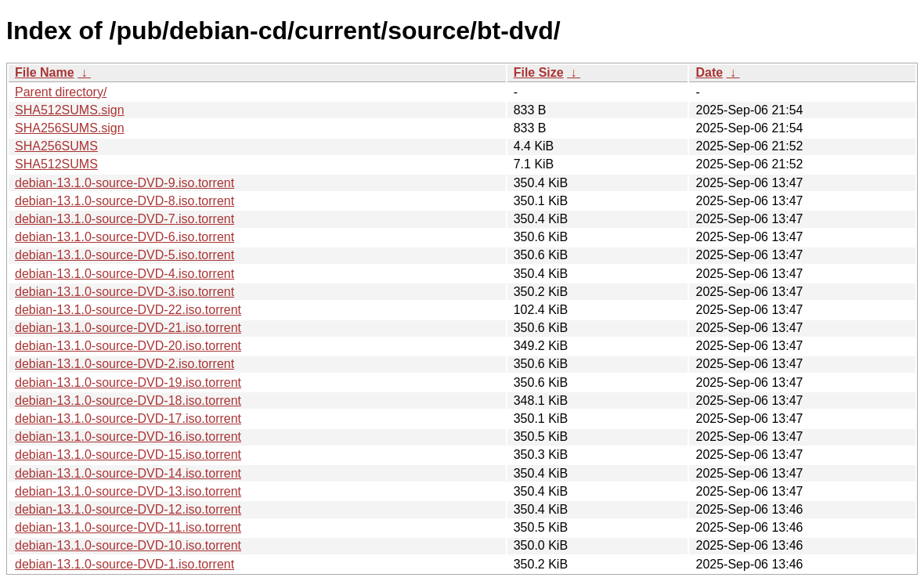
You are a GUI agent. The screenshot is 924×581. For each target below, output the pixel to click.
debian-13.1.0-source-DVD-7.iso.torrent (125, 219)
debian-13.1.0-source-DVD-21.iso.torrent (128, 328)
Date (709, 72)
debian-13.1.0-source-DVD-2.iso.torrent (125, 364)
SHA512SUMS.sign (70, 110)
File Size (539, 72)
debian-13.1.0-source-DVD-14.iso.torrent (128, 473)
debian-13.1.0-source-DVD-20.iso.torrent (128, 346)
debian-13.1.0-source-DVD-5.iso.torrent (125, 255)
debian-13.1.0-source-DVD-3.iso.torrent (125, 292)
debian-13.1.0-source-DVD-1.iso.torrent (125, 564)
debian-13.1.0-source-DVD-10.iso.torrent (128, 545)
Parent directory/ (61, 92)
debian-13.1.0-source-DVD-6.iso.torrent (125, 237)
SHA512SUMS (56, 164)
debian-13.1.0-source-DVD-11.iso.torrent (128, 527)
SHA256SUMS (56, 146)
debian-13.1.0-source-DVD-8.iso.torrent (125, 201)
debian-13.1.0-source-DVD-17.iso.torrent (128, 419)
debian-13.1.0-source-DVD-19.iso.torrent (128, 383)
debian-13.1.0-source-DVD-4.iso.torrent (125, 274)
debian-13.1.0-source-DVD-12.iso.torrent (128, 509)
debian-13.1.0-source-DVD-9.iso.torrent (125, 183)
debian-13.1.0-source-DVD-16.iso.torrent (128, 437)
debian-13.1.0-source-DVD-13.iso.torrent (128, 491)
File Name (45, 72)
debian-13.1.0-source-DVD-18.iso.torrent (128, 401)
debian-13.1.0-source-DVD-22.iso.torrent (128, 310)
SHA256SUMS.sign (70, 128)
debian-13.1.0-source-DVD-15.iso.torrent (128, 455)
